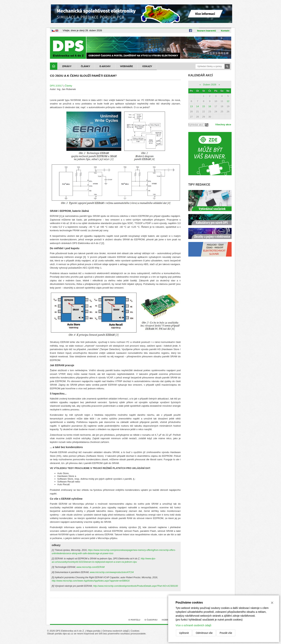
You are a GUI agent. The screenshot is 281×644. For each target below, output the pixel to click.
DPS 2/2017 (56, 86)
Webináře (126, 66)
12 (228, 101)
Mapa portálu (94, 631)
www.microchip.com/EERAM (90, 567)
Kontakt (225, 31)
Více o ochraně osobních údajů (193, 625)
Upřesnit (184, 633)
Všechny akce (223, 124)
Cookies (135, 631)
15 (203, 106)
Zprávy (67, 66)
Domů (54, 66)
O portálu (134, 620)
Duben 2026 (210, 85)
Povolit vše (226, 633)
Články (85, 66)
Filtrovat (207, 125)
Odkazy (147, 66)
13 (191, 106)
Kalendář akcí (201, 75)
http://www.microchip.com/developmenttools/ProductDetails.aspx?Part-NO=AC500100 (136, 586)
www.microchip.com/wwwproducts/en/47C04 (112, 572)
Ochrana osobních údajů (116, 631)
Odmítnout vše (204, 633)
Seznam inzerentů (206, 31)
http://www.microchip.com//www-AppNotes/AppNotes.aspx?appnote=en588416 (91, 581)
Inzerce (166, 620)
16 (210, 106)
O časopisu (151, 620)
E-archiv (105, 66)
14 (197, 106)
